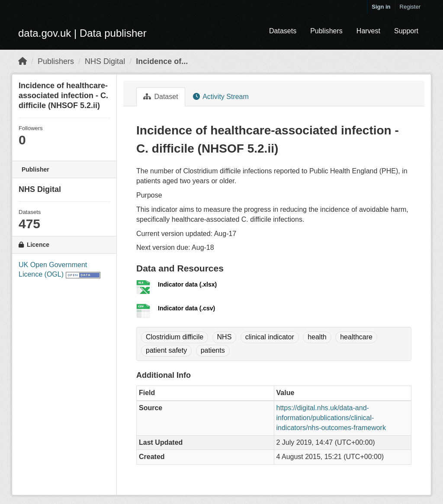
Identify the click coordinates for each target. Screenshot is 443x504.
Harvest (368, 31)
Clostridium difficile (175, 337)
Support (406, 31)
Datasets (283, 31)
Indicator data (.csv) (186, 308)
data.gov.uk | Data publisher (82, 33)
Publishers (326, 31)
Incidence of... (162, 61)
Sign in (381, 7)
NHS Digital (105, 61)
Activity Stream (221, 97)
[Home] (22, 61)
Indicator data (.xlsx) (187, 284)
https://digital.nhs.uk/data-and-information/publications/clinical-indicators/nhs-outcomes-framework (331, 418)
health (317, 337)
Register (410, 7)
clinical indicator (270, 337)
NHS (225, 337)
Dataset (161, 97)
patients (213, 350)
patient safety (166, 350)
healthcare (356, 337)
